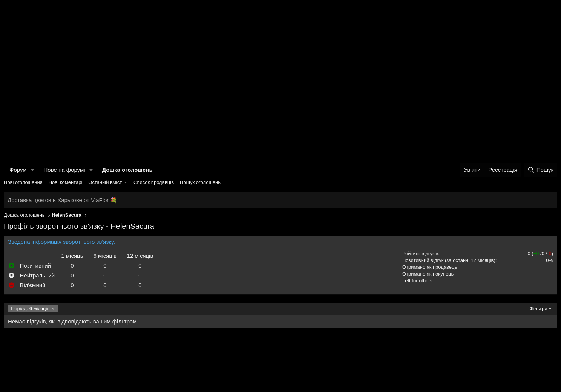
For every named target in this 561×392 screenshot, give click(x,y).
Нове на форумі (64, 170)
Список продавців (154, 182)
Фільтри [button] (539, 309)
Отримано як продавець (430, 267)
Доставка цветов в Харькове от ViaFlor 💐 (62, 200)
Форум (18, 170)
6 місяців (30, 309)
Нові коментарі (66, 182)
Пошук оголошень (200, 182)
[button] (32, 170)
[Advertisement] (280, 57)
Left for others (417, 281)
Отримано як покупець (428, 274)
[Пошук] (540, 170)
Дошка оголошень (127, 170)
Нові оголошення (23, 182)
